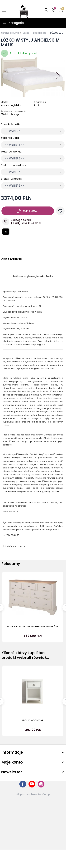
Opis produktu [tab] (12, 259)
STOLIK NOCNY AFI (33, 720)
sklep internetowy (26, 794)
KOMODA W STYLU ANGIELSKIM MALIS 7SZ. (33, 627)
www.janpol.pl (10, 512)
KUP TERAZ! (28, 211)
